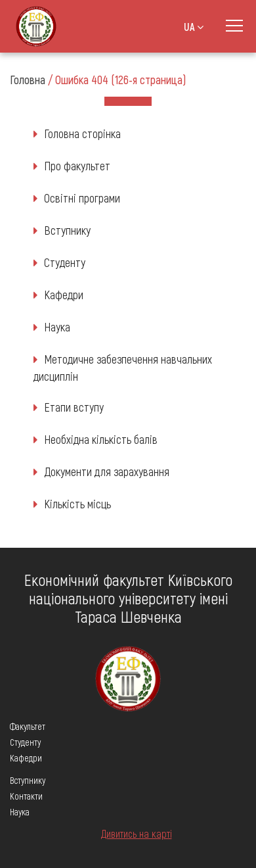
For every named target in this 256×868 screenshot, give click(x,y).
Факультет (28, 726)
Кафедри (64, 295)
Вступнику (67, 230)
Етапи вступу (74, 407)
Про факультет (77, 166)
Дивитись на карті (137, 833)
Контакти (26, 796)
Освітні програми (82, 198)
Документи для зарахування (107, 471)
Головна (28, 80)
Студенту (65, 262)
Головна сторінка (82, 133)
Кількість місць (77, 504)
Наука (57, 327)
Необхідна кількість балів (101, 439)
